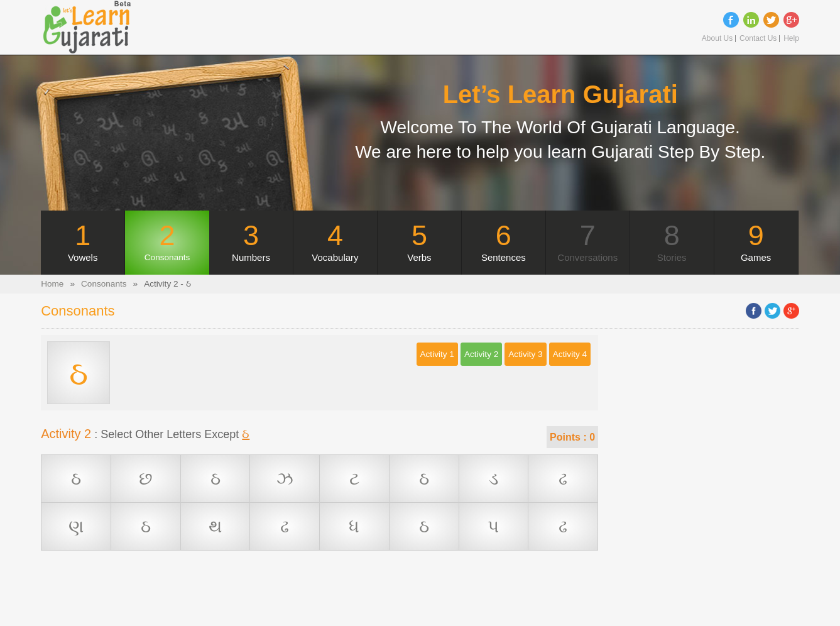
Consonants (104, 284)
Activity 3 (525, 354)
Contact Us (758, 39)
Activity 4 (570, 354)
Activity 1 (437, 354)
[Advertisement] (320, 598)
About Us (717, 39)
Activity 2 (481, 354)
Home (52, 284)
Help (791, 39)
